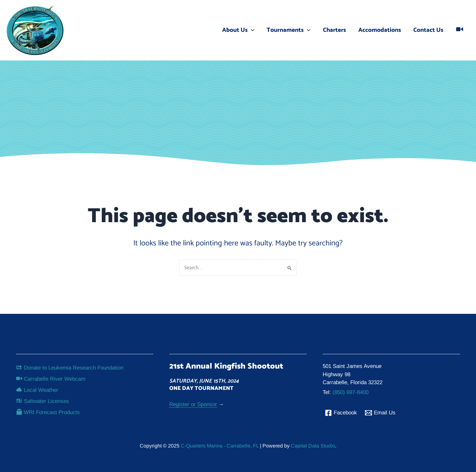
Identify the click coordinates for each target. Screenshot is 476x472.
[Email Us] (381, 413)
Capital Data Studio (313, 446)
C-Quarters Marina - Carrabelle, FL (219, 446)
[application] (252, 30)
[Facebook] (341, 413)
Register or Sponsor (193, 404)
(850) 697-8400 (350, 392)
